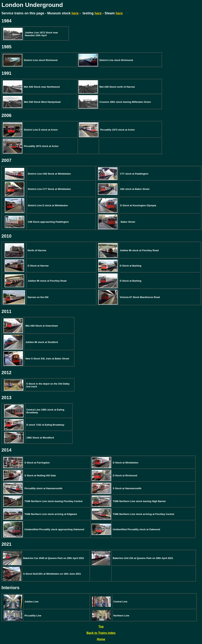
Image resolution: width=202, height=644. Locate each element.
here (75, 13)
